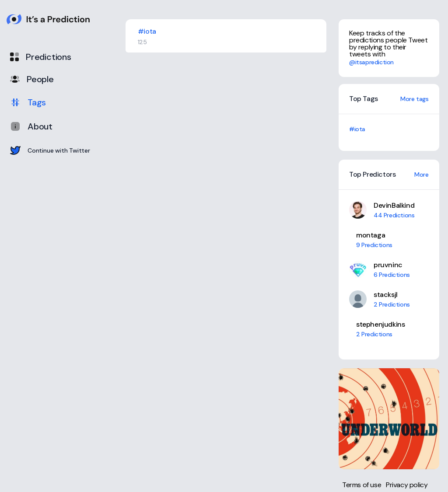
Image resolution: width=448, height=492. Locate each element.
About (31, 126)
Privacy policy (407, 485)
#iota (357, 129)
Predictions (41, 57)
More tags (414, 99)
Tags (28, 102)
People (32, 79)
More (421, 174)
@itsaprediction (371, 62)
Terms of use (362, 485)
